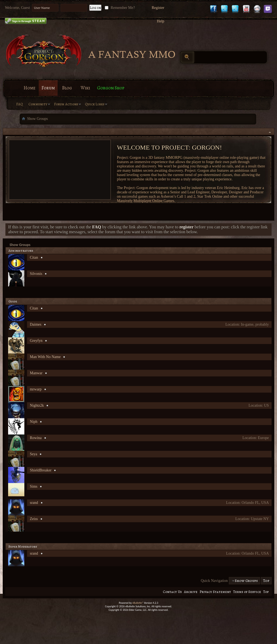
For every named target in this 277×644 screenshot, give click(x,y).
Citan (34, 257)
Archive (191, 592)
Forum (48, 88)
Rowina (36, 438)
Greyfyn (36, 341)
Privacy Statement (215, 592)
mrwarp (36, 389)
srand (34, 503)
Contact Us (172, 592)
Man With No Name (45, 357)
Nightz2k (37, 405)
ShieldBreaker (41, 470)
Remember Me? (119, 8)
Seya (33, 454)
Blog (67, 88)
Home (29, 88)
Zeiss (34, 519)
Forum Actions (66, 104)
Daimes (36, 324)
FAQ (20, 104)
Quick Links (95, 104)
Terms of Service (247, 592)
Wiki (85, 88)
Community (38, 104)
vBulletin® (138, 603)
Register (158, 8)
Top (266, 581)
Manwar (36, 373)
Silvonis (36, 274)
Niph (34, 422)
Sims (34, 486)
